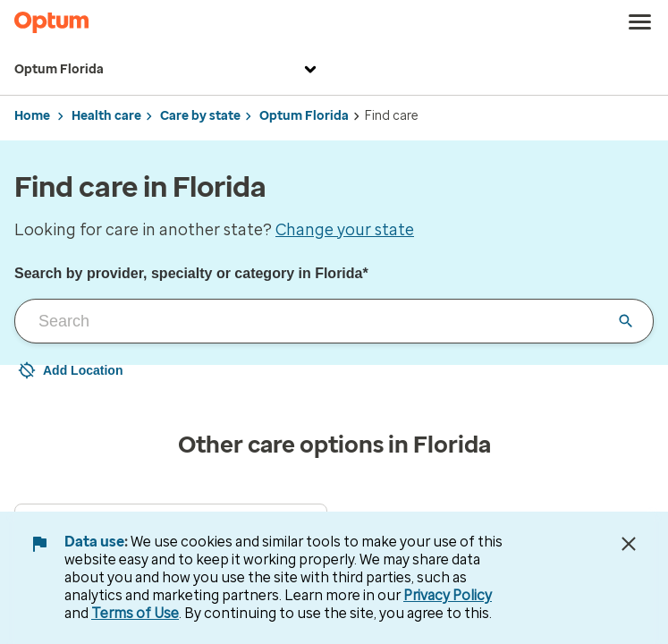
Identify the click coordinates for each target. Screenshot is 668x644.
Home (32, 116)
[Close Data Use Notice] (629, 544)
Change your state (345, 230)
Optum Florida (168, 70)
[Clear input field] (626, 321)
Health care (106, 116)
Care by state (200, 116)
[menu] (640, 22)
